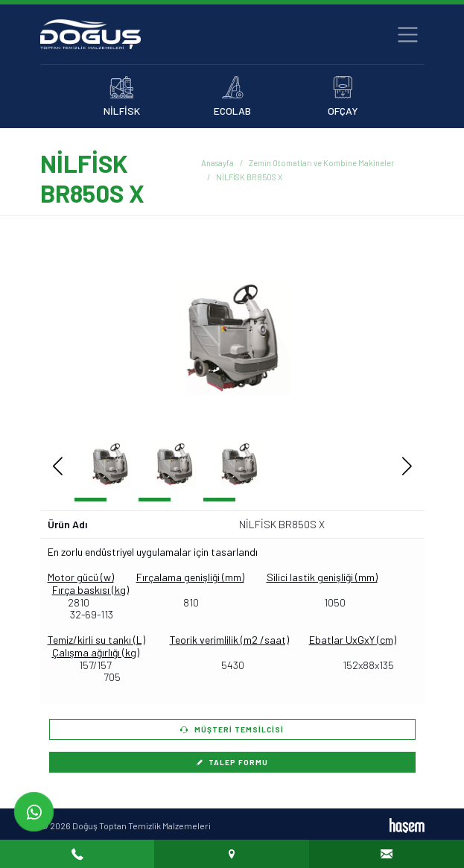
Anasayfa (217, 163)
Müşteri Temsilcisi (232, 729)
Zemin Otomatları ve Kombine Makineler (321, 163)
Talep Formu (232, 762)
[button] (385, 338)
